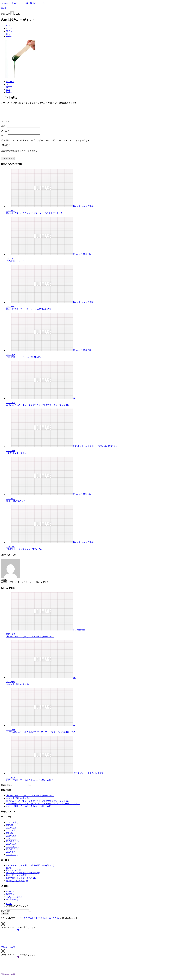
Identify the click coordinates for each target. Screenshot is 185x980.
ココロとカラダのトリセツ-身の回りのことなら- (23, 3)
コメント (5, 125)
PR (9, 871)
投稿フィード (12, 897)
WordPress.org (12, 902)
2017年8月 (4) (12, 855)
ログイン (10, 894)
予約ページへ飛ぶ (28, 950)
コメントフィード (14, 900)
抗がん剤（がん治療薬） (19, 878)
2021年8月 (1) (12, 834)
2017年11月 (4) (13, 847)
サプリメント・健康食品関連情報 (23, 876)
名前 (4, 129)
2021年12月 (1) (13, 831)
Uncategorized (14, 873)
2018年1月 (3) (12, 842)
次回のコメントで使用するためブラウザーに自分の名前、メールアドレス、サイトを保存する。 (48, 144)
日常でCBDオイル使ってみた (21, 881)
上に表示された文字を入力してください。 (20, 154)
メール (5, 134)
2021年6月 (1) (12, 836)
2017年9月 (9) (12, 852)
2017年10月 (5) (13, 850)
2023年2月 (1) (12, 828)
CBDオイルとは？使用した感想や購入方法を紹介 (30, 868)
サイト (4, 139)
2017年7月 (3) (12, 858)
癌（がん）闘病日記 (17, 884)
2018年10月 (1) (13, 839)
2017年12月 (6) (13, 844)
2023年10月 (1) (13, 826)
